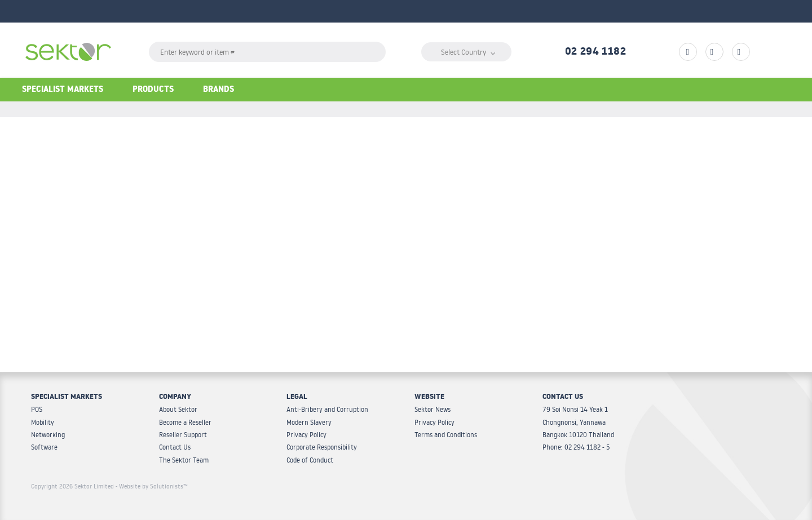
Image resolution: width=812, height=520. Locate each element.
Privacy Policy (306, 435)
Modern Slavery (309, 422)
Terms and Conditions (446, 435)
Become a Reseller (185, 422)
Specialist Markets (63, 90)
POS (37, 409)
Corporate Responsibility (322, 447)
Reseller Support (183, 435)
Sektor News (433, 409)
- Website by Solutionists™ (152, 486)
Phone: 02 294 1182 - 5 (576, 447)
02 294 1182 (595, 53)
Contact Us (175, 447)
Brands (219, 90)
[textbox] (267, 52)
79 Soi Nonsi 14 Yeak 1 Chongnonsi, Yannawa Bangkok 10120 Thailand (578, 422)
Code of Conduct (310, 460)
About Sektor (178, 409)
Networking (48, 435)
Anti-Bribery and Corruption (327, 409)
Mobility (43, 422)
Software (44, 447)
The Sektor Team (184, 460)
